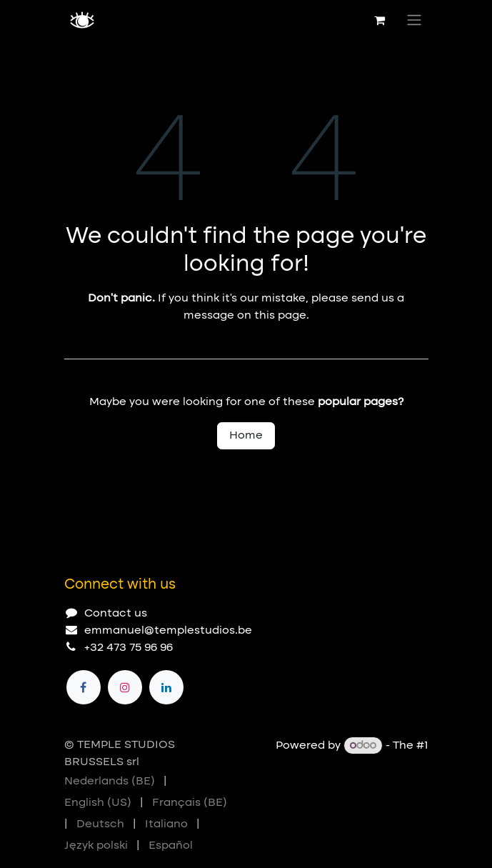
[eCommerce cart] (380, 20)
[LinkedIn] (166, 687)
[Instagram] (125, 687)
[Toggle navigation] (414, 20)
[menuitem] (110, 782)
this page (280, 316)
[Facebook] (84, 687)
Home (246, 436)
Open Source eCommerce (355, 763)
